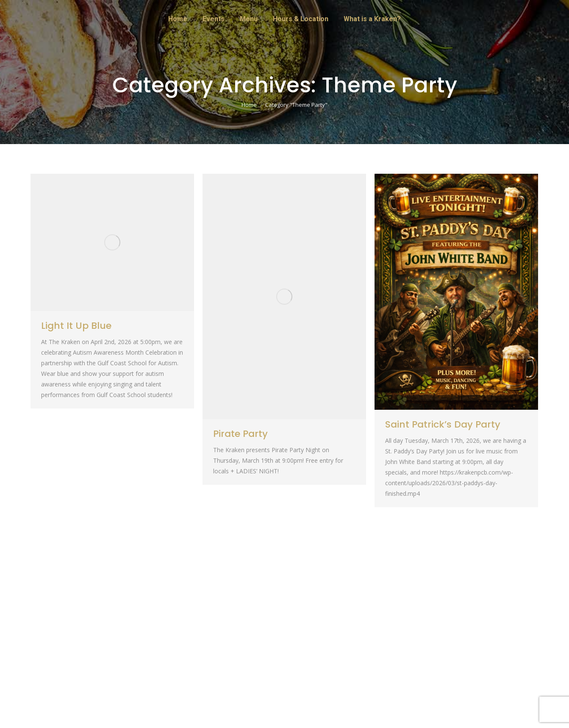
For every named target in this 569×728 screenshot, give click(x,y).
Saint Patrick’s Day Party (443, 424)
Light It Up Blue (76, 326)
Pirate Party (240, 434)
